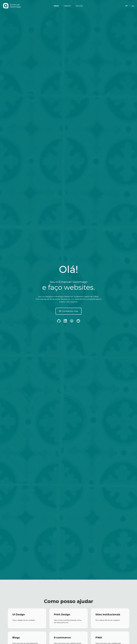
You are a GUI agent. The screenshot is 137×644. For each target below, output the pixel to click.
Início (56, 6)
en (133, 6)
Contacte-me (68, 311)
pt (127, 6)
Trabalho (67, 6)
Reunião (79, 6)
